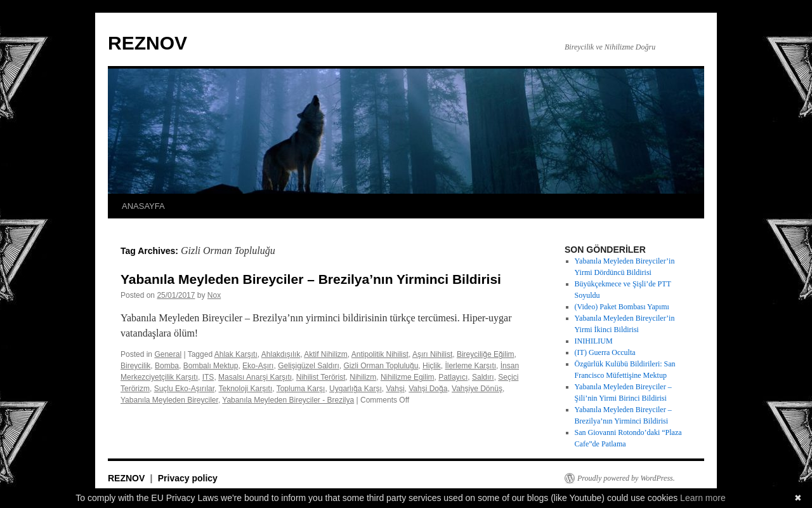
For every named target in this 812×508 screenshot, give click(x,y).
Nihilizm (363, 377)
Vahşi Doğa (428, 389)
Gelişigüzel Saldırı (309, 366)
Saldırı (483, 377)
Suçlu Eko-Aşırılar (184, 389)
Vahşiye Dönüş (477, 389)
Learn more (703, 498)
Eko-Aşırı (258, 366)
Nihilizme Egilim (408, 377)
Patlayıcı (453, 377)
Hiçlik (432, 366)
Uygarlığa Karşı (356, 389)
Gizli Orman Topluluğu (381, 366)
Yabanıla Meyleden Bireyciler (169, 400)
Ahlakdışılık (281, 354)
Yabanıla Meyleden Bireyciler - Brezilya (288, 400)
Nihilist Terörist (321, 377)
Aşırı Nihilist (432, 354)
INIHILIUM (594, 341)
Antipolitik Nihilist (380, 354)
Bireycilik (135, 366)
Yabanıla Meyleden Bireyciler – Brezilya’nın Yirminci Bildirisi (311, 279)
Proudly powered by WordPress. (626, 478)
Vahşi (395, 389)
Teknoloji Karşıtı (246, 389)
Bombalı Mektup (211, 366)
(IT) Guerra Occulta (605, 352)
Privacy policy (188, 478)
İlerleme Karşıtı (470, 366)
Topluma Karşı (301, 389)
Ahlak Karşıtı (236, 354)
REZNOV (147, 43)
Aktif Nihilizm (326, 354)
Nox (214, 295)
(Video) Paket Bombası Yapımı (622, 307)
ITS (208, 377)
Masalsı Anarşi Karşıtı (255, 377)
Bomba (167, 366)
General (168, 354)
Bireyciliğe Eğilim (486, 354)
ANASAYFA (143, 206)
